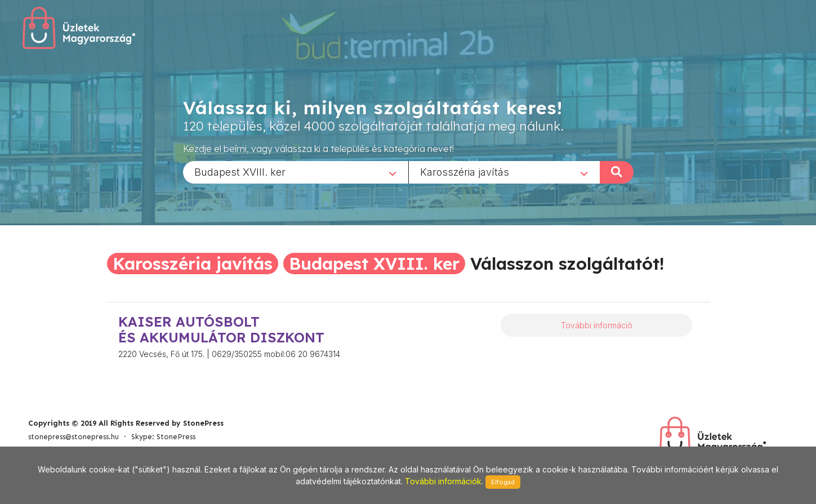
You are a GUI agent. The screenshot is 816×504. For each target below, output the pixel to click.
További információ (597, 325)
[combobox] (296, 172)
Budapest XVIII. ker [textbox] (240, 171)
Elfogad (503, 482)
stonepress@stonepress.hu (73, 437)
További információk (443, 481)
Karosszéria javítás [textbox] (465, 171)
